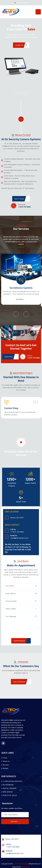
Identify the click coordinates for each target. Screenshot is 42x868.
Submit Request (21, 641)
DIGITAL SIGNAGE (10, 788)
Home (5, 758)
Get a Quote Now (22, 3)
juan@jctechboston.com (15, 853)
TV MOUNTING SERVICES (13, 781)
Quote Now (11, 357)
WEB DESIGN (8, 792)
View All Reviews (21, 682)
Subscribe (15, 821)
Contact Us (21, 45)
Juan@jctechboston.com (19, 538)
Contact (5, 768)
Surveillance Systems (21, 288)
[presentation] (18, 634)
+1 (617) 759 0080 (24, 207)
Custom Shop (11, 408)
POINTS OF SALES (10, 795)
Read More (21, 299)
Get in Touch (21, 199)
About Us (6, 761)
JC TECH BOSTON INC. (20, 864)
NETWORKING (8, 785)
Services (6, 765)
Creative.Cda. (26, 867)
